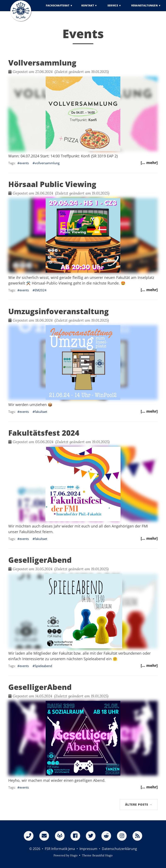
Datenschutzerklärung (119, 849)
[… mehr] (149, 163)
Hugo (74, 855)
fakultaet (41, 412)
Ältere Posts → (139, 804)
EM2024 (41, 290)
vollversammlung (47, 163)
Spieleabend (43, 666)
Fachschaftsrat (58, 8)
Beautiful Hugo (102, 855)
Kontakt (88, 8)
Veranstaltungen (145, 8)
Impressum (88, 849)
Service (113, 8)
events (24, 163)
